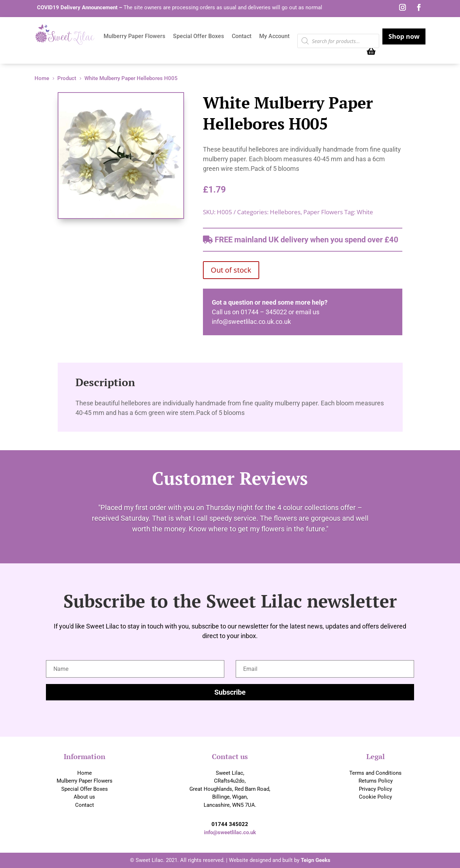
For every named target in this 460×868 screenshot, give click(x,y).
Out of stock (231, 270)
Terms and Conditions (375, 773)
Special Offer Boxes (198, 37)
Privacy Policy (375, 789)
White (365, 212)
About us (84, 797)
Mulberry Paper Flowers (134, 37)
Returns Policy (376, 781)
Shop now (404, 36)
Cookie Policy (375, 797)
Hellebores (285, 212)
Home (85, 773)
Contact (242, 37)
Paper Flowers (323, 212)
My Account (274, 37)
